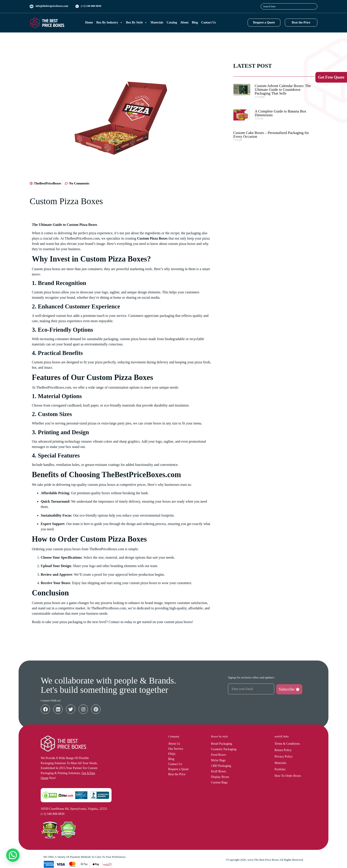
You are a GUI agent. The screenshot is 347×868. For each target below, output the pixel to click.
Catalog (172, 22)
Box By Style (137, 23)
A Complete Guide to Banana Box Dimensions (280, 113)
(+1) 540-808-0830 (91, 6)
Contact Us (209, 22)
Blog (195, 22)
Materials (157, 22)
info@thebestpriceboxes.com (52, 6)
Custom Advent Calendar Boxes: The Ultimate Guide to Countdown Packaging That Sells (283, 90)
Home (89, 22)
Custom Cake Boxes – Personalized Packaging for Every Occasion (271, 135)
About (184, 22)
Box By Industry (109, 23)
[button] (13, 855)
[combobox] (289, 6)
